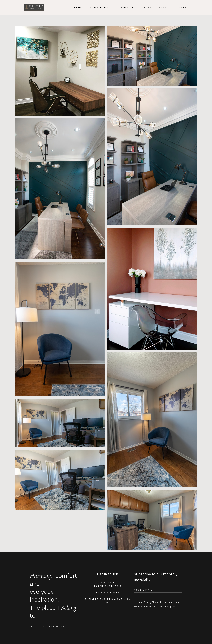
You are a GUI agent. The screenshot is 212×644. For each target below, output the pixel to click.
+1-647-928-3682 (108, 593)
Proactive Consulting (60, 626)
